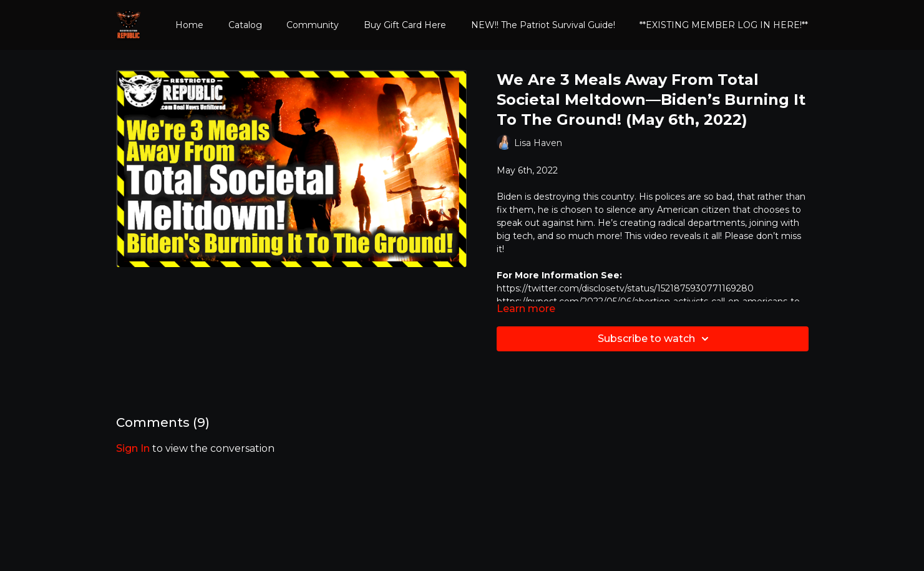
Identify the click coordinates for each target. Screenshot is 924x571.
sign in (133, 448)
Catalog (245, 25)
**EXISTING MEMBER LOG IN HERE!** (724, 25)
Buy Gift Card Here (405, 25)
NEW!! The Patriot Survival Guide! (543, 25)
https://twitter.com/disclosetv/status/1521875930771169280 (625, 288)
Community (313, 25)
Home (189, 25)
